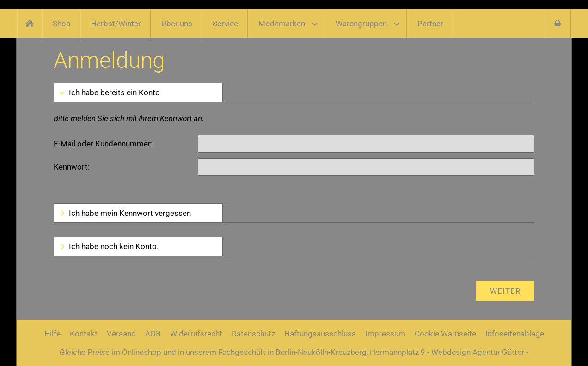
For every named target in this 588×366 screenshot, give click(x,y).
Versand (121, 334)
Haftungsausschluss (320, 334)
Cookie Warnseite (445, 334)
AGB (153, 334)
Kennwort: (71, 167)
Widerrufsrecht (196, 334)
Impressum (385, 334)
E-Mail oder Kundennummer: (103, 144)
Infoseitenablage (515, 334)
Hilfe (52, 334)
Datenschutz (253, 334)
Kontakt (84, 334)
